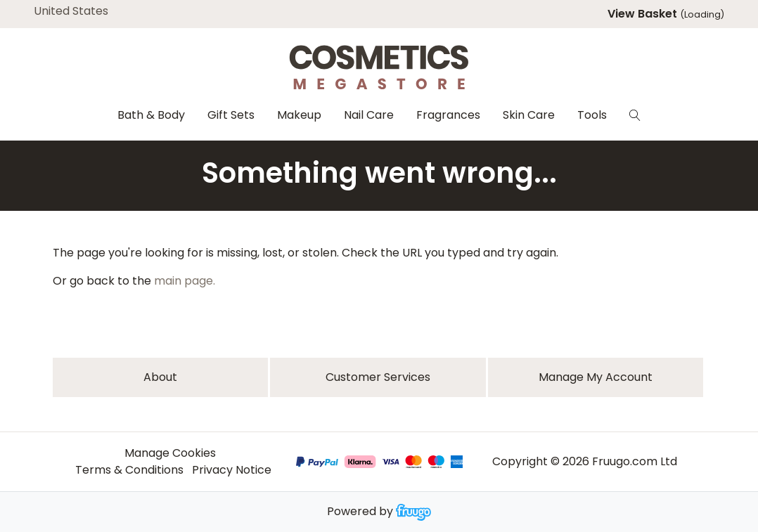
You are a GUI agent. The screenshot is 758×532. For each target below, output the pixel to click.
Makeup (299, 115)
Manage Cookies (170, 453)
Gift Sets (231, 115)
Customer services (378, 377)
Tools (592, 115)
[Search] (635, 115)
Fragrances (448, 115)
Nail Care (369, 115)
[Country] (93, 11)
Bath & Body (151, 115)
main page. (185, 281)
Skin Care (529, 115)
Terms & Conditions (129, 470)
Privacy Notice (232, 470)
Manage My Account (596, 377)
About (160, 377)
